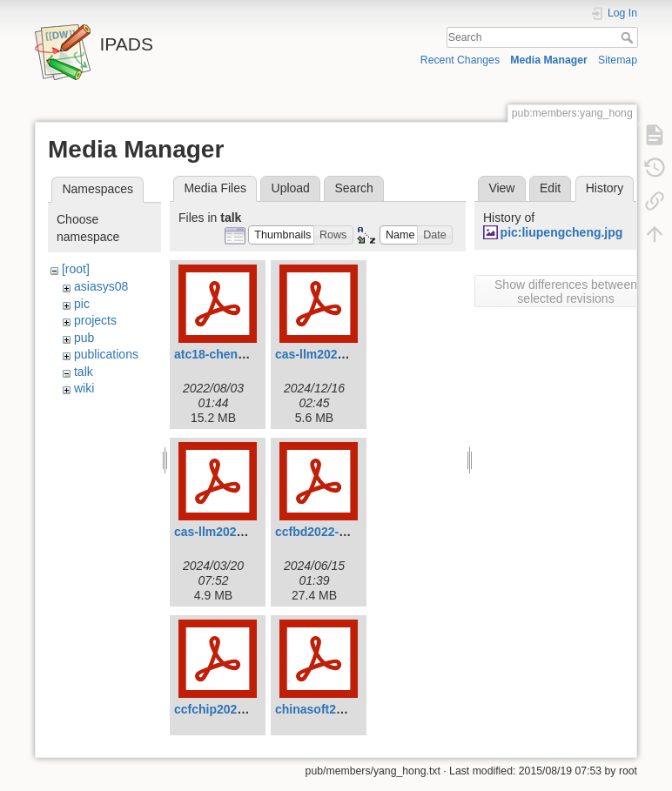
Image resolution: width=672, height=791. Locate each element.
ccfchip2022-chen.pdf (236, 709)
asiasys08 (101, 286)
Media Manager (549, 60)
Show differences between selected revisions (566, 292)
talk (84, 372)
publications (106, 354)
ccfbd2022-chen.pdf (332, 532)
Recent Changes (460, 60)
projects (95, 320)
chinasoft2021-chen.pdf (343, 709)
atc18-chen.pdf (217, 354)
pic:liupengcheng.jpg (562, 232)
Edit (550, 188)
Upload (291, 188)
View (501, 188)
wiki (84, 388)
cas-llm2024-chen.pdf (236, 532)
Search (629, 37)
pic (82, 304)
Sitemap (618, 60)
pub (84, 338)
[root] (76, 269)
